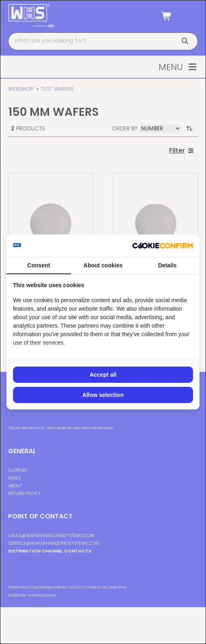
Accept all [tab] (103, 375)
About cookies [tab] (103, 265)
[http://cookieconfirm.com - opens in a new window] (163, 246)
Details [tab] (167, 265)
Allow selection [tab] (103, 395)
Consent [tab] (39, 265)
